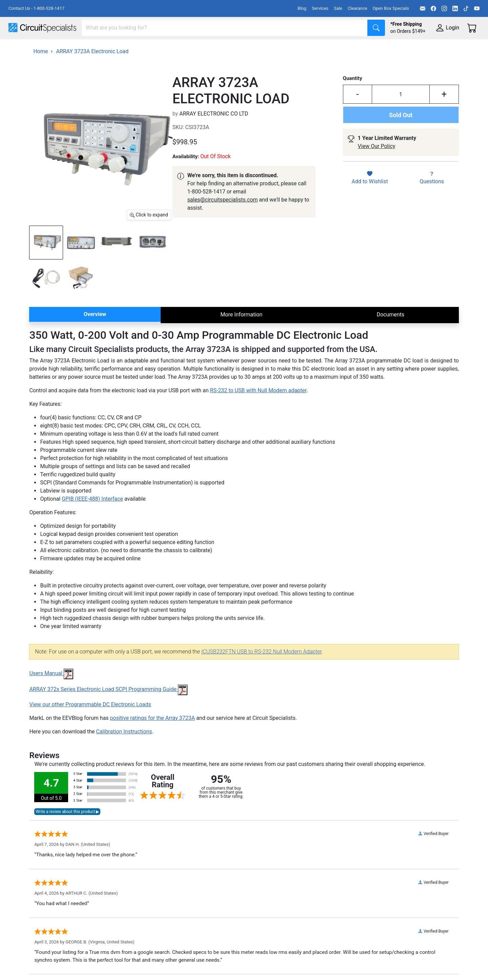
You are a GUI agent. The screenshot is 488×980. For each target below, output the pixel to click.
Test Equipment (108, 48)
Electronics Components (365, 48)
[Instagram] (444, 8)
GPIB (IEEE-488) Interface (92, 517)
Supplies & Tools (428, 48)
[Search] (225, 28)
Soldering (258, 48)
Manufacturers (59, 48)
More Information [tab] (241, 333)
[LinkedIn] (455, 8)
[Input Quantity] (401, 113)
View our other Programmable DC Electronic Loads (90, 723)
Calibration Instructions (124, 750)
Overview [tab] (95, 332)
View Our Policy (377, 165)
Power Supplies (159, 48)
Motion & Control (303, 48)
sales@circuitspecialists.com (223, 218)
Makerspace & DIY (212, 48)
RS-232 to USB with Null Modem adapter (258, 409)
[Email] (423, 8)
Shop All (19, 48)
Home (40, 70)
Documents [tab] (390, 333)
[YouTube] (477, 8)
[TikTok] (466, 8)
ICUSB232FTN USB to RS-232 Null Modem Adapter (261, 670)
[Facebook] (433, 8)
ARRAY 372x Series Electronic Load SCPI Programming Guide (108, 708)
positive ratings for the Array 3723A (153, 736)
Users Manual (51, 692)
